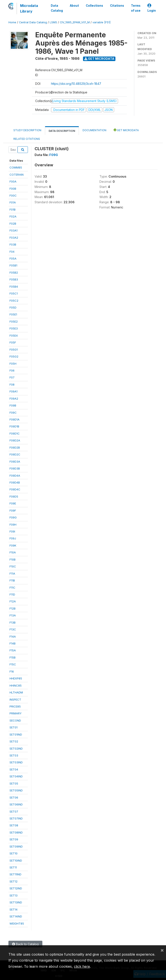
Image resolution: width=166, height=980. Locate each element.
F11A (12, 574)
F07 (12, 377)
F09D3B (15, 468)
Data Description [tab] (62, 131)
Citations (117, 6)
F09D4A (15, 476)
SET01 (14, 727)
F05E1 (13, 314)
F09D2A (15, 440)
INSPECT (15, 700)
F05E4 (14, 336)
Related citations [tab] (27, 139)
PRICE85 (15, 706)
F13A (13, 615)
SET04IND (16, 776)
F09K (13, 545)
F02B (13, 224)
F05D (13, 307)
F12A (13, 601)
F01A (13, 202)
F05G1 (14, 350)
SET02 (14, 741)
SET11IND (15, 874)
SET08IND (16, 832)
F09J (13, 538)
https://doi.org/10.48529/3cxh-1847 (76, 84)
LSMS (53, 22)
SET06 (14, 797)
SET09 (14, 839)
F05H (13, 364)
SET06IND (16, 804)
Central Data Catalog (33, 22)
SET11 (13, 867)
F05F (13, 342)
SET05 (14, 783)
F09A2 (14, 399)
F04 (12, 252)
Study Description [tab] (27, 130)
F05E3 (14, 328)
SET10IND (16, 860)
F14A (13, 637)
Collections (94, 6)
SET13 (14, 895)
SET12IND (16, 888)
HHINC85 (16, 685)
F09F (13, 510)
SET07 (14, 811)
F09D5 (14, 496)
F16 (12, 671)
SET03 (14, 755)
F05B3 (14, 279)
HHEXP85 (16, 678)
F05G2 (14, 356)
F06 (12, 370)
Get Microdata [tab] (126, 130)
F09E (13, 503)
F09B (13, 405)
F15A (13, 650)
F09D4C (15, 489)
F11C (12, 588)
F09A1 (14, 391)
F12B (13, 608)
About (74, 6)
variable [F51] (101, 22)
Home (12, 22)
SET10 (14, 853)
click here (82, 966)
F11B (12, 580)
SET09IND (16, 846)
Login (152, 8)
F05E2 (14, 321)
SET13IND (16, 902)
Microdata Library (29, 8)
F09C (13, 413)
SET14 (14, 909)
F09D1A (14, 419)
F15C (13, 664)
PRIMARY (16, 713)
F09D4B (15, 482)
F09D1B (14, 426)
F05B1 (13, 265)
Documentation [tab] (94, 130)
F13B (13, 622)
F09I (12, 531)
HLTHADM (16, 692)
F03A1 (14, 230)
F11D (12, 594)
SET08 (14, 825)
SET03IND (16, 762)
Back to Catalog (25, 944)
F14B (13, 643)
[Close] (162, 950)
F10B (13, 559)
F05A (13, 258)
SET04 (14, 769)
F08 (12, 384)
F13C (13, 629)
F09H (13, 525)
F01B (13, 210)
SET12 (14, 881)
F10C (13, 566)
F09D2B (15, 447)
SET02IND (16, 748)
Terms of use (136, 8)
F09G (13, 517)
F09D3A (15, 462)
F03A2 (14, 238)
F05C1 (14, 293)
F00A (13, 181)
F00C (13, 195)
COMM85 (16, 167)
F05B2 (14, 273)
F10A (13, 552)
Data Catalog (57, 8)
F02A (13, 216)
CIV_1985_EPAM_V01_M (75, 22)
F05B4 (14, 287)
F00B (13, 189)
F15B (13, 657)
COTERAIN (17, 175)
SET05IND (16, 790)
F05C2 (14, 301)
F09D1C (15, 433)
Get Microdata (99, 59)
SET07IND (16, 818)
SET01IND (16, 734)
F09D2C (15, 454)
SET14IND (16, 916)
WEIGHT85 (17, 923)
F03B (13, 244)
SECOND (15, 720)
